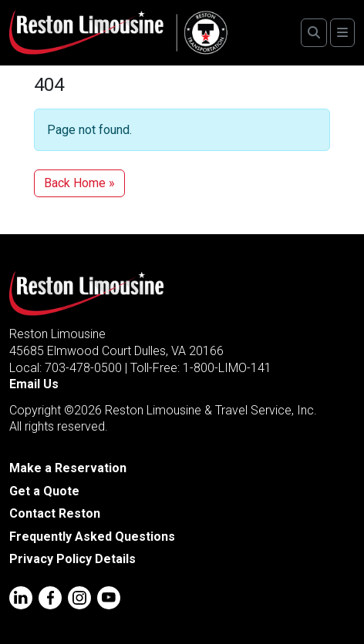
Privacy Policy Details (72, 559)
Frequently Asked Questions (92, 537)
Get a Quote (44, 491)
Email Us (34, 384)
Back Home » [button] (79, 183)
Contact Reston (55, 513)
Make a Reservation (68, 468)
